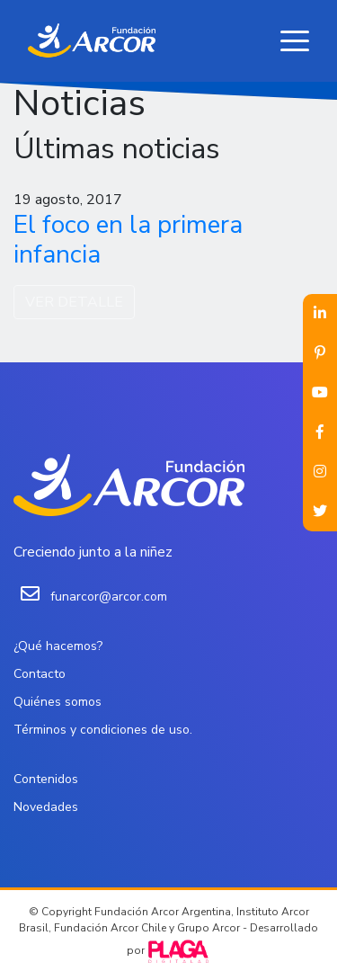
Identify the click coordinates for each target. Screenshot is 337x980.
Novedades (46, 807)
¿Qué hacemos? (58, 646)
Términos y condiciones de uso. (103, 730)
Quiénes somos (58, 702)
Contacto (40, 674)
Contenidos (46, 779)
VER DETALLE (74, 302)
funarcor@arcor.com (109, 597)
